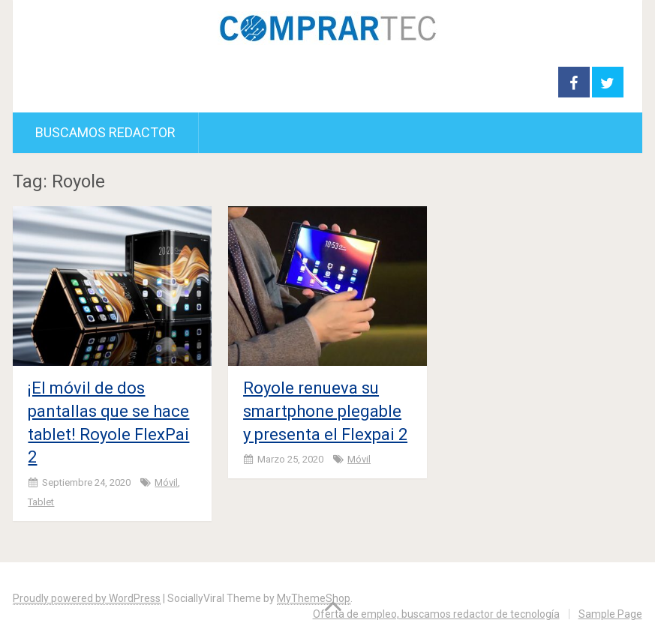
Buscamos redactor (105, 132)
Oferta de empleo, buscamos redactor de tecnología (436, 614)
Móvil (166, 482)
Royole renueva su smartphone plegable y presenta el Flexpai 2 (325, 411)
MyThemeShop (314, 598)
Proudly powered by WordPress (87, 598)
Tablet (41, 502)
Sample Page (610, 614)
